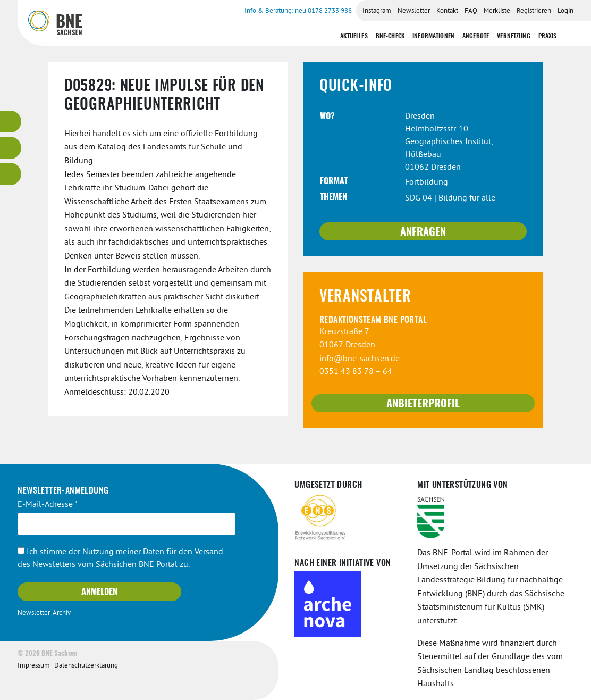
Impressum (34, 666)
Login (565, 11)
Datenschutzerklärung (86, 666)
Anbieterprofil (423, 404)
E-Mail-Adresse (48, 505)
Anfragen (423, 232)
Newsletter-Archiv (44, 613)
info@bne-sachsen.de (360, 359)
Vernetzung (514, 36)
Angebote (476, 36)
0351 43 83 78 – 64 (356, 372)
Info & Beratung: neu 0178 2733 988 (298, 11)
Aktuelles (354, 36)
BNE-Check (390, 36)
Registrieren (534, 11)
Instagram (377, 11)
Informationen (433, 36)
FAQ (471, 11)
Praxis (548, 36)
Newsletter (414, 11)
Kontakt (447, 11)
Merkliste (497, 11)
